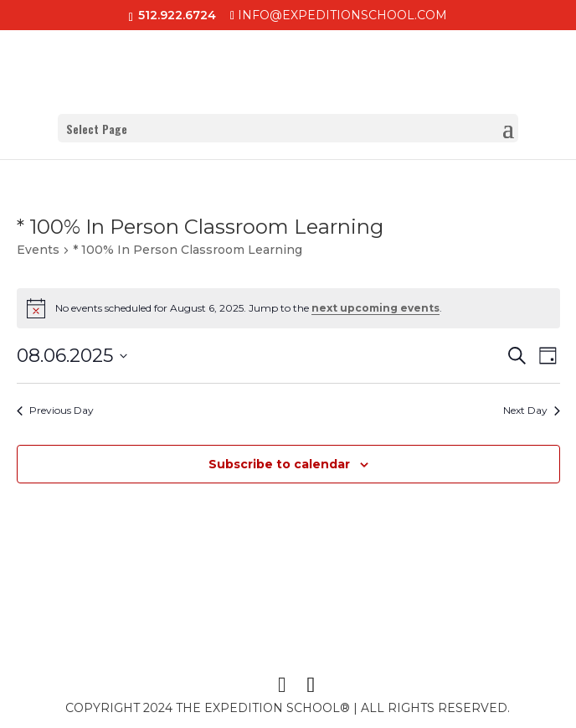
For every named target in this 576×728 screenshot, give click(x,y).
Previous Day (55, 410)
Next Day (532, 410)
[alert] (288, 308)
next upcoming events (375, 308)
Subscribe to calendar (279, 464)
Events (38, 250)
